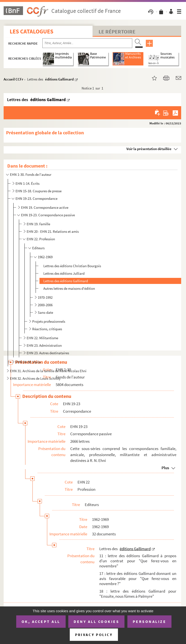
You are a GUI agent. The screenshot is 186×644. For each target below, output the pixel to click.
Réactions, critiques (47, 329)
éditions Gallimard (59, 79)
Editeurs (38, 248)
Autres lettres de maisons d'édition (69, 288)
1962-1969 (45, 257)
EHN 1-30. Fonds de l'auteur (31, 174)
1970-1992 (45, 297)
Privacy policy (94, 635)
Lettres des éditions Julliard (64, 273)
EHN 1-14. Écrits (27, 183)
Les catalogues (31, 31)
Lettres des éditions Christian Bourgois (72, 266)
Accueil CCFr (13, 79)
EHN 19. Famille (38, 224)
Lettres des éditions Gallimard (66, 281)
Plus (165, 468)
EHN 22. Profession (41, 239)
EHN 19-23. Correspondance (36, 198)
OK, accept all (41, 621)
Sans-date (45, 312)
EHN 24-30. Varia (28, 362)
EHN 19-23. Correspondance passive (48, 215)
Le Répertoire (117, 32)
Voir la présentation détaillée (149, 149)
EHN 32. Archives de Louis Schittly (35, 378)
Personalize (150, 621)
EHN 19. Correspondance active (45, 207)
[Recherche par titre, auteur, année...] (87, 43)
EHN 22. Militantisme (42, 338)
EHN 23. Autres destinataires (48, 353)
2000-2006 (45, 305)
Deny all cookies (96, 621)
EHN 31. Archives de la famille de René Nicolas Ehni (48, 371)
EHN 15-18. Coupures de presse (39, 191)
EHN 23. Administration (44, 345)
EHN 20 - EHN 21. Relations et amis (53, 231)
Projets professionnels (49, 321)
